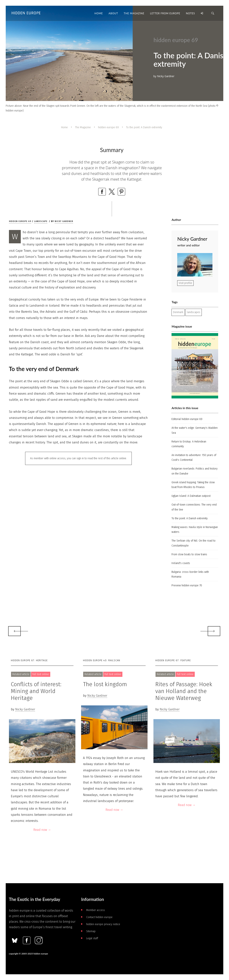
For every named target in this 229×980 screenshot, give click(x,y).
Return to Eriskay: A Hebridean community (189, 444)
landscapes (194, 312)
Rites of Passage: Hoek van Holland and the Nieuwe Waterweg (184, 691)
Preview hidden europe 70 (187, 585)
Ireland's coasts (181, 563)
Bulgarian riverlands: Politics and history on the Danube (195, 471)
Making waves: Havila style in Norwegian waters (195, 530)
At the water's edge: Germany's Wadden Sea (195, 430)
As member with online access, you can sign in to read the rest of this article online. (78, 458)
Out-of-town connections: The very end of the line (194, 507)
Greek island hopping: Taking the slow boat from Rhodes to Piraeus (193, 485)
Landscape (41, 221)
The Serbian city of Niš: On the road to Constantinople (193, 543)
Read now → (42, 830)
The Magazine (83, 127)
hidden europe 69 (108, 127)
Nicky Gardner (64, 221)
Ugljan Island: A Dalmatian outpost (191, 496)
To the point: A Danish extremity (190, 518)
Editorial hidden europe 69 (187, 419)
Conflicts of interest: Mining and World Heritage (36, 691)
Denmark (178, 312)
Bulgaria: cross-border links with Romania (190, 574)
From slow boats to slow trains (189, 554)
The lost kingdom (105, 684)
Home (64, 127)
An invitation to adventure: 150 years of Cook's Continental (194, 458)
